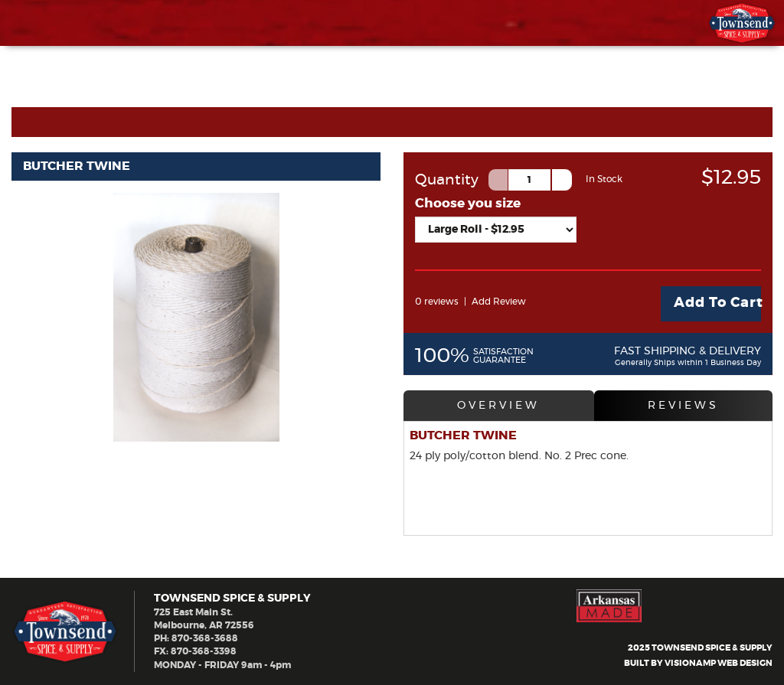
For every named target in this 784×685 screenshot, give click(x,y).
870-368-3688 (205, 638)
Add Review (499, 302)
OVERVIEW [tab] (498, 406)
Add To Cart (717, 303)
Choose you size (468, 203)
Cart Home (59, 122)
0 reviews (437, 302)
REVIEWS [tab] (683, 406)
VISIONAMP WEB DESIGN (719, 664)
